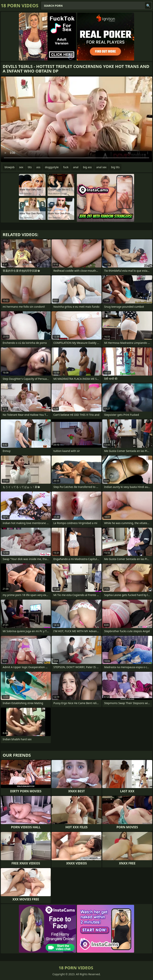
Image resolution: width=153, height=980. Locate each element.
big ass (87, 167)
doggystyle (52, 167)
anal (76, 167)
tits (30, 167)
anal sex (101, 167)
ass (38, 167)
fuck (66, 167)
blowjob (10, 167)
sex (21, 167)
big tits (115, 167)
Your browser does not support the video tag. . (76, 119)
